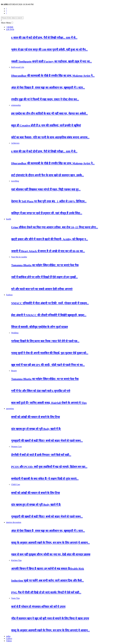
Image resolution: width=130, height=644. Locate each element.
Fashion (9, 295)
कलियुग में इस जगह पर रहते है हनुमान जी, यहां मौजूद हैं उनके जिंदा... (47, 213)
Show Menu (6, 23)
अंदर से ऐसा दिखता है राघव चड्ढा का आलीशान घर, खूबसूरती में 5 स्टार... (48, 88)
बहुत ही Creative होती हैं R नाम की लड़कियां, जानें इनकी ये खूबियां (46, 125)
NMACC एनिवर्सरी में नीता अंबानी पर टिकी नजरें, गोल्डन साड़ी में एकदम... (50, 303)
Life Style (10, 29)
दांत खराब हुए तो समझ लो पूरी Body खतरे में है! (36, 429)
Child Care (16, 484)
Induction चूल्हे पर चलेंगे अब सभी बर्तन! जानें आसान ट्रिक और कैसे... (47, 581)
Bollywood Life (18, 67)
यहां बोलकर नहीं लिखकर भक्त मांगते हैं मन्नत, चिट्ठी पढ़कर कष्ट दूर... (46, 189)
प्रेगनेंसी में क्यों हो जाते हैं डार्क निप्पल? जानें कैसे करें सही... (41, 455)
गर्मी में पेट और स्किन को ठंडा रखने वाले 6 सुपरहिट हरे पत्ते (41, 391)
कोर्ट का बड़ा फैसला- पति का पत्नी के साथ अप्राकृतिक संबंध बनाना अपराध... (50, 137)
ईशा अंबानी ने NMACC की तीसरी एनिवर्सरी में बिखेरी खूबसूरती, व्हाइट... (49, 315)
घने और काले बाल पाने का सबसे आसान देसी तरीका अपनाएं (42, 289)
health (9, 219)
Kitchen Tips (16, 560)
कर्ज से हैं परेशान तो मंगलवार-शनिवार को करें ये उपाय (38, 607)
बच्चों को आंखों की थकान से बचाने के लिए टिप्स (35, 417)
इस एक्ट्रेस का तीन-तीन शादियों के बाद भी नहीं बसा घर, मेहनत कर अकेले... (50, 114)
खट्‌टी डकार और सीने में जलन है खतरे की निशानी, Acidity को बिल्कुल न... (50, 239)
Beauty (14, 371)
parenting (10, 409)
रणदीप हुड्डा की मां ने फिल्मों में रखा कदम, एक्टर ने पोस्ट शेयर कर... (45, 99)
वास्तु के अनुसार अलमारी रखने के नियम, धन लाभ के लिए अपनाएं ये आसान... (50, 543)
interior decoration (14, 522)
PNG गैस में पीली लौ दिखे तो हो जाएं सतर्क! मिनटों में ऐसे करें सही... (46, 592)
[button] (12, 23)
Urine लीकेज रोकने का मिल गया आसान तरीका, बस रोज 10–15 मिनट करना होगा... (55, 227)
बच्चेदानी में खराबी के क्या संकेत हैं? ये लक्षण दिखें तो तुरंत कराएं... (45, 479)
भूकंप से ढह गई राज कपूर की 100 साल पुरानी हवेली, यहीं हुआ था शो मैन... (49, 50)
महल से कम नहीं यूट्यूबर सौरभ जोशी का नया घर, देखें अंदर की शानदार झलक (51, 554)
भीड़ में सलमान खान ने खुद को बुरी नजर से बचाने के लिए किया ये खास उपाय (50, 618)
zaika (8, 636)
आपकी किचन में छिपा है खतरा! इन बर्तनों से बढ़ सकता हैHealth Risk (48, 569)
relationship (16, 105)
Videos (9, 641)
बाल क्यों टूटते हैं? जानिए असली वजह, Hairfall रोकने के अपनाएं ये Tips (49, 403)
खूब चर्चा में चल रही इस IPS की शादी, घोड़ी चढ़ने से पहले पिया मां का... (48, 365)
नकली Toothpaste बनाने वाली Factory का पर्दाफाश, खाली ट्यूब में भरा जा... (52, 62)
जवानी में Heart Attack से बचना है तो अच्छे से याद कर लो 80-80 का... (48, 251)
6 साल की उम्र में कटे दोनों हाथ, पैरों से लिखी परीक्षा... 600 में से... (44, 38)
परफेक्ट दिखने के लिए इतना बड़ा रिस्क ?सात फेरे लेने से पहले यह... (45, 341)
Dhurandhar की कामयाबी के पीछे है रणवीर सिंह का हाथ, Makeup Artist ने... (53, 76)
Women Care (17, 447)
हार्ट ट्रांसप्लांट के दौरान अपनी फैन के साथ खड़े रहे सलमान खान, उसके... (48, 175)
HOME (10, 27)
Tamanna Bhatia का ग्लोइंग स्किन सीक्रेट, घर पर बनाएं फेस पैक (45, 265)
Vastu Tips (15, 598)
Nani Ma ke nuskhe (19, 257)
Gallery (9, 638)
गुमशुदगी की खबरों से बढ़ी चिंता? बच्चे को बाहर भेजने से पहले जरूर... (47, 441)
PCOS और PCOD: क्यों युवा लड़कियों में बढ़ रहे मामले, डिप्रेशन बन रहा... (49, 467)
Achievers (15, 143)
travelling (15, 181)
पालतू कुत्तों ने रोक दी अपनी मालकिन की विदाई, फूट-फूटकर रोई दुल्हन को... (50, 353)
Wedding (15, 333)
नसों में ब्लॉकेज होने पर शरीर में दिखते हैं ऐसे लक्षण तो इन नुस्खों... (44, 277)
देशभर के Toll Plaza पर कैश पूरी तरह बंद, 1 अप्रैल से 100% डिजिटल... (49, 201)
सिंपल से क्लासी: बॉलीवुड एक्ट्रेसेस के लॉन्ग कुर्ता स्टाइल (39, 327)
